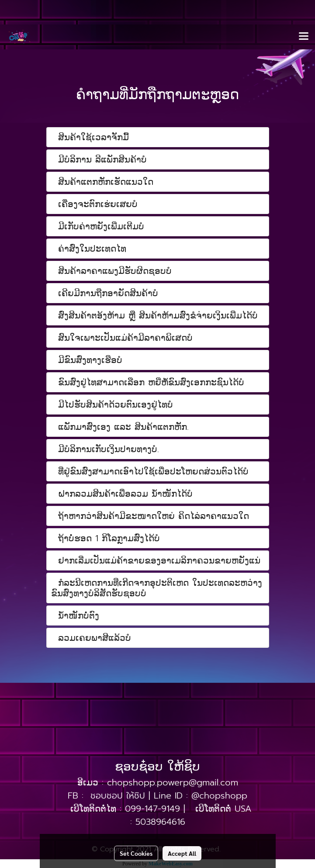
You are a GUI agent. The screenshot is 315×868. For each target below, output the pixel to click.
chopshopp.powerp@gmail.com (173, 782)
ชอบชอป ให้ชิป (118, 795)
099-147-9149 (152, 809)
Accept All (182, 853)
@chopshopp (219, 795)
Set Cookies (136, 853)
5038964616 (160, 822)
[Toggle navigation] (304, 37)
